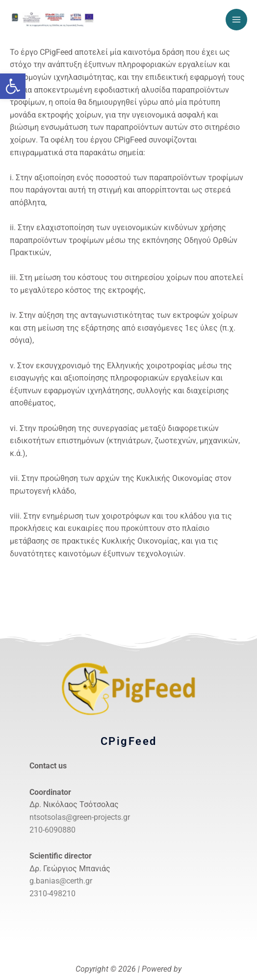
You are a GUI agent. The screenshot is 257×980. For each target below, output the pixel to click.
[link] (13, 86)
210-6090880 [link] (52, 830)
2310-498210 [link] (52, 894)
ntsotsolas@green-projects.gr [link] (80, 817)
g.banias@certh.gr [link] (61, 881)
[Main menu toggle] (236, 20)
